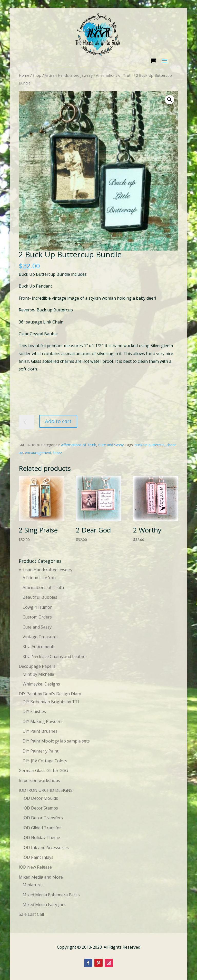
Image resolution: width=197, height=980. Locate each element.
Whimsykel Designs (41, 684)
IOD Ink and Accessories (46, 848)
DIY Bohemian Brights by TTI (51, 702)
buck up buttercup (150, 445)
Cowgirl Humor (37, 607)
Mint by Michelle (38, 674)
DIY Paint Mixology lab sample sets (56, 741)
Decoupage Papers (37, 666)
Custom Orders (37, 617)
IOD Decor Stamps (40, 808)
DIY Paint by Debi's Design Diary (50, 694)
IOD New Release (35, 867)
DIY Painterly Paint (41, 751)
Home (24, 75)
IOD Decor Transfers (43, 818)
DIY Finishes (34, 711)
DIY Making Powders (43, 721)
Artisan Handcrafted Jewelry (69, 75)
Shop (37, 75)
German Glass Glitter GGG (43, 770)
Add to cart (58, 421)
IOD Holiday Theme (41, 838)
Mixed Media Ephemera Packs (51, 895)
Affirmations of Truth (114, 75)
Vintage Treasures (41, 637)
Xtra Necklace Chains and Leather (55, 656)
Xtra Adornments (39, 646)
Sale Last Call (31, 914)
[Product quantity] (26, 422)
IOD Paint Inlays (38, 857)
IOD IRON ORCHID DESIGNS (46, 790)
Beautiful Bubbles (40, 597)
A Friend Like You (39, 578)
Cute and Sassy (111, 445)
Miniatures (33, 885)
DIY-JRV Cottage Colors (45, 761)
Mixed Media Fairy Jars (44, 905)
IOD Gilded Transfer (42, 828)
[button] (170, 100)
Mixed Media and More (41, 877)
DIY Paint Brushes (40, 731)
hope (58, 453)
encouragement (38, 453)
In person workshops (39, 781)
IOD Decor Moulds (40, 798)
